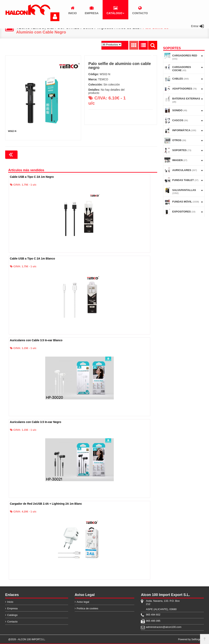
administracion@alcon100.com (164, 627)
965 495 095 (153, 621)
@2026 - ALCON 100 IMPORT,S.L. (27, 639)
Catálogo (12, 615)
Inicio (10, 602)
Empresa (12, 608)
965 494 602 (153, 615)
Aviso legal (83, 602)
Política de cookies (87, 608)
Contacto (12, 622)
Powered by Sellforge (189, 639)
